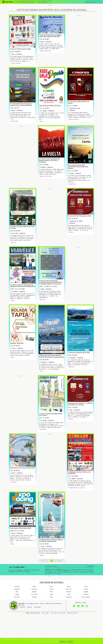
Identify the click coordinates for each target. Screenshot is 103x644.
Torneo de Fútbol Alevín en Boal (21, 64)
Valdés (72, 188)
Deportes (19, 69)
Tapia (14, 363)
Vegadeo (86, 621)
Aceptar (70, 642)
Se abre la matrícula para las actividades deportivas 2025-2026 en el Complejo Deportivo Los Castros (51, 297)
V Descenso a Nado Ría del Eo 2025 (79, 367)
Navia (43, 57)
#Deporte (42, 191)
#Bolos (13, 372)
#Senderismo (14, 136)
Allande (17, 616)
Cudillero (34, 619)
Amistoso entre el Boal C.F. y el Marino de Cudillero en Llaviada (80, 419)
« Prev (41, 575)
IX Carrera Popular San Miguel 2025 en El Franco (51, 429)
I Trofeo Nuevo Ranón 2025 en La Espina (79, 117)
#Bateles (48, 66)
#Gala (41, 136)
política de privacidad (55, 588)
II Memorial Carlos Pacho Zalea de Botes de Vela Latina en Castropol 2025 (51, 371)
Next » (62, 575)
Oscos (51, 624)
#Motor (13, 559)
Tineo (71, 123)
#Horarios (43, 314)
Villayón (86, 624)
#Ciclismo (48, 191)
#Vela (41, 386)
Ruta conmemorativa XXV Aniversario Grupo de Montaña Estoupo (78, 181)
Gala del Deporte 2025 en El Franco (50, 120)
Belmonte (17, 619)
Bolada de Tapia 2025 (17, 358)
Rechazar (63, 642)
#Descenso (14, 497)
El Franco (44, 126)
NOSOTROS (23, 637)
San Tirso (15, 248)
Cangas (17, 624)
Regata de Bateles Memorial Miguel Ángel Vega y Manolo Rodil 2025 (50, 51)
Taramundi (69, 627)
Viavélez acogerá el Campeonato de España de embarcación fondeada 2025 (23, 300)
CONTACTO (30, 637)
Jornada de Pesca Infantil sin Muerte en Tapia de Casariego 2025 (51, 555)
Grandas (34, 627)
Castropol (44, 377)
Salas (79, 123)
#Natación (71, 382)
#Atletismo (43, 444)
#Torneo (13, 78)
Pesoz (51, 627)
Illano (51, 619)
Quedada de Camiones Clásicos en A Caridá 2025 (80, 487)
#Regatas (42, 66)
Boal (13, 69)
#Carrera (13, 257)
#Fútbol (18, 78)
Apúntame (91, 581)
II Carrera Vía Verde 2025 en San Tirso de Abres (22, 242)
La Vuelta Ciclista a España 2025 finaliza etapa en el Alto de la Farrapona (49, 175)
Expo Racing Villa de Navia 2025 (21, 543)
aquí (57, 642)
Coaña (71, 236)
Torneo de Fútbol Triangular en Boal (80, 231)
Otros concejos (86, 627)
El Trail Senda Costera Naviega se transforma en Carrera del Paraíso (21, 119)
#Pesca (13, 315)
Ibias (51, 616)
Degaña (34, 621)
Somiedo (43, 182)
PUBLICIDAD (37, 637)
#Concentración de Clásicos (77, 502)
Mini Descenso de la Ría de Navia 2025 (22, 483)
